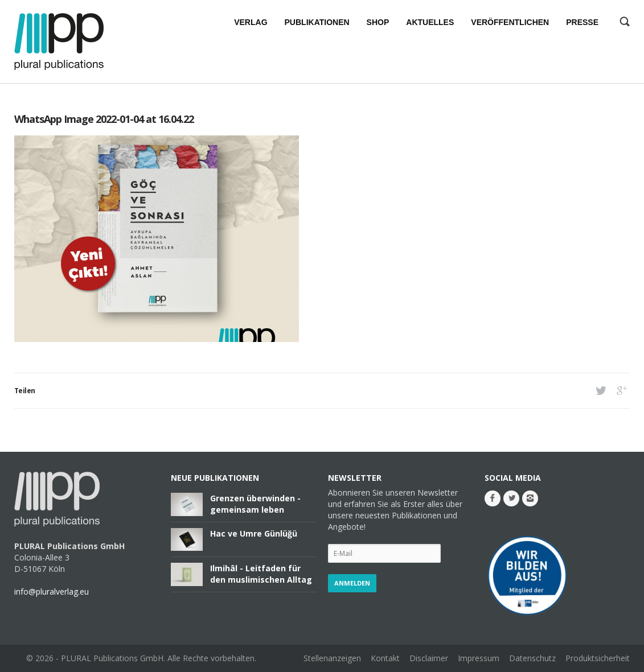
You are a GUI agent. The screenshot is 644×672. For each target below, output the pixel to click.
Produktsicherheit (598, 658)
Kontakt (385, 658)
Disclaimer (429, 658)
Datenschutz (532, 658)
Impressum (479, 658)
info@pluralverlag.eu (52, 591)
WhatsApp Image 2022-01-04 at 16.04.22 (104, 119)
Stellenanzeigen (332, 658)
